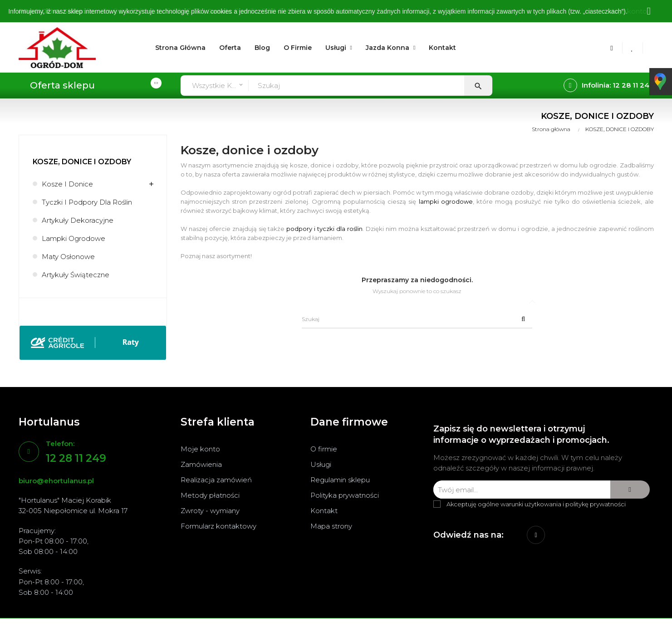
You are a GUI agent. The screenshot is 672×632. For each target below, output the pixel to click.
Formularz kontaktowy (218, 526)
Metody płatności (210, 495)
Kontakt (324, 511)
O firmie (324, 449)
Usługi (321, 464)
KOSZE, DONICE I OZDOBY (82, 162)
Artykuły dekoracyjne (78, 220)
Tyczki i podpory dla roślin (87, 202)
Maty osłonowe (68, 257)
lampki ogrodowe (446, 201)
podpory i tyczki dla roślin (324, 229)
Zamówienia (201, 464)
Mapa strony (331, 526)
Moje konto (200, 449)
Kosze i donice (67, 184)
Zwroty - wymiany (210, 511)
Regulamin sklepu (340, 480)
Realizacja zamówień (216, 480)
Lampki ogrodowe (74, 238)
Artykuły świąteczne (76, 275)
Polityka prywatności (345, 495)
